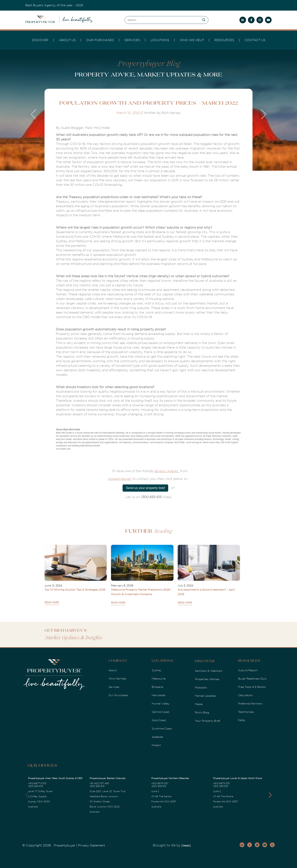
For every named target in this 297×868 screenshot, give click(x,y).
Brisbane (157, 687)
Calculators (245, 695)
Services (114, 687)
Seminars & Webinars (209, 671)
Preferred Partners (250, 704)
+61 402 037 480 (99, 783)
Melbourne (159, 679)
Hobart (156, 745)
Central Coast (161, 712)
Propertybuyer (64, 845)
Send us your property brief (145, 488)
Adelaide (157, 737)
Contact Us (255, 40)
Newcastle (158, 695)
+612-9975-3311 (160, 783)
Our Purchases (100, 40)
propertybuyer (120, 479)
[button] (270, 795)
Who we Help (192, 40)
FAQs (242, 720)
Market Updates (205, 696)
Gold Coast (159, 720)
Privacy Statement (91, 845)
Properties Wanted (207, 679)
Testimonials (246, 712)
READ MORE (52, 603)
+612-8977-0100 (37, 783)
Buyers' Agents (167, 471)
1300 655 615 (35, 786)
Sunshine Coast (162, 729)
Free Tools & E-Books (252, 687)
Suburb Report (248, 670)
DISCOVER (40, 40)
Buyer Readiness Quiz (252, 679)
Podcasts (201, 687)
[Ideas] (186, 845)
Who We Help (117, 679)
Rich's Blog (202, 712)
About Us (67, 40)
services (132, 40)
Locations (160, 40)
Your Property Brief (208, 721)
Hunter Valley (161, 704)
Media (199, 704)
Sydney (157, 670)
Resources (224, 40)
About (113, 670)
